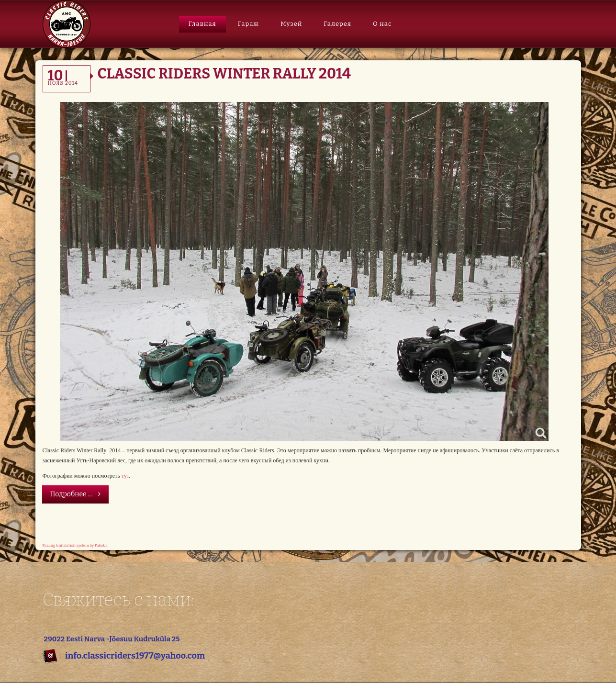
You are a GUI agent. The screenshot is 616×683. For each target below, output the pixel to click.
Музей (291, 24)
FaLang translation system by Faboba (75, 545)
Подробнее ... (76, 494)
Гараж (249, 24)
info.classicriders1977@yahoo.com (135, 656)
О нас (382, 24)
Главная (202, 24)
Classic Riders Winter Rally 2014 (224, 74)
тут (125, 476)
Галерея (337, 24)
